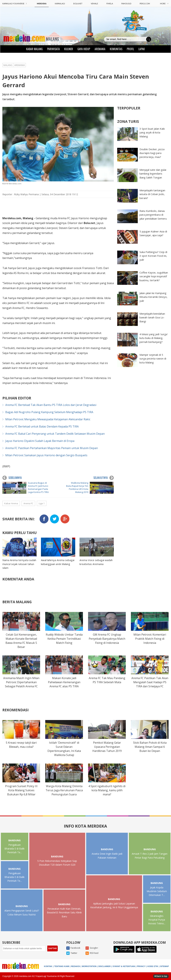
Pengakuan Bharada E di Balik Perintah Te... (14, 849)
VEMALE (94, 4)
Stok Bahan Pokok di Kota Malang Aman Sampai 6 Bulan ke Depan (150, 747)
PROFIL (130, 49)
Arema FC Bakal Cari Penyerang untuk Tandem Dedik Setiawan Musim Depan (55, 434)
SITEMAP (164, 966)
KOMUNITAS (116, 49)
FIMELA (110, 4)
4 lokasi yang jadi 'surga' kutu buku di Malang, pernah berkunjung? (154, 338)
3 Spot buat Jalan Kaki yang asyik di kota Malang (152, 132)
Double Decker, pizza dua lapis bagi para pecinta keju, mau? (152, 153)
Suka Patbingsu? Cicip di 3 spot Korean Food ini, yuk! (153, 256)
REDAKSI (76, 966)
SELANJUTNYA (104, 478)
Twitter (72, 953)
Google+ (92, 948)
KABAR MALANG (34, 49)
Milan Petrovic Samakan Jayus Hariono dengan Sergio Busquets (46, 455)
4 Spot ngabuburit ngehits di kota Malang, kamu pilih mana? (107, 790)
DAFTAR (52, 948)
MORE (164, 4)
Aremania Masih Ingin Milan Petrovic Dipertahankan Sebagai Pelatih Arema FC (21, 682)
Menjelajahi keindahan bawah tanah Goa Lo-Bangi (152, 317)
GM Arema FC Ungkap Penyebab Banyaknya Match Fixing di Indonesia (107, 639)
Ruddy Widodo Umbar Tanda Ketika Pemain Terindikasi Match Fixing (64, 639)
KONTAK (48, 966)
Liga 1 (42, 503)
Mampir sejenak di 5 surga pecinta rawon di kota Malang (153, 359)
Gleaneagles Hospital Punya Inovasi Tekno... (157, 920)
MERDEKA (42, 4)
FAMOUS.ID (126, 4)
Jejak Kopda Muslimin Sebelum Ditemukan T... (157, 891)
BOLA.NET (78, 4)
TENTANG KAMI (62, 966)
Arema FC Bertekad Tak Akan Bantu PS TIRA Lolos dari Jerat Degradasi (51, 405)
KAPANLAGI (60, 4)
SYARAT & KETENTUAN (124, 966)
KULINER (69, 49)
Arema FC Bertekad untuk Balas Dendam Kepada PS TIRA (42, 426)
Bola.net (90, 223)
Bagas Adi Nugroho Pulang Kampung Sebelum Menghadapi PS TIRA (49, 412)
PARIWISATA (53, 49)
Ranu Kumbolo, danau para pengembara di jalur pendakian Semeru (153, 215)
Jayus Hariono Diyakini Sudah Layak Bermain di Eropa (40, 441)
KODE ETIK (153, 966)
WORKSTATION (89, 966)
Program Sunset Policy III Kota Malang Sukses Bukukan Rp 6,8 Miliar (21, 790)
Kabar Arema (11, 503)
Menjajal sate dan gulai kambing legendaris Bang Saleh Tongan (153, 174)
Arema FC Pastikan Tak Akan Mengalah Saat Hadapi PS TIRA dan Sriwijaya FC (150, 682)
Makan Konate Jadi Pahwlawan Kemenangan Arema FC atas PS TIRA (64, 682)
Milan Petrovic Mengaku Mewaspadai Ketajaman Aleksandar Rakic (48, 419)
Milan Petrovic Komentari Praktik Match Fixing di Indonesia (150, 639)
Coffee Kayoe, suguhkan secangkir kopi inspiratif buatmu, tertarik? (154, 276)
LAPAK (142, 49)
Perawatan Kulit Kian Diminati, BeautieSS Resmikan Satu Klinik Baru (64, 913)
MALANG (52, 39)
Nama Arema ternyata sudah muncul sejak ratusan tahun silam (19, 564)
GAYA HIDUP (84, 49)
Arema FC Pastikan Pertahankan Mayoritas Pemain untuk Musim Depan (52, 448)
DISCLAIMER (105, 966)
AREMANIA (100, 49)
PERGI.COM (145, 4)
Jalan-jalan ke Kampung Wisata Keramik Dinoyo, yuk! (153, 297)
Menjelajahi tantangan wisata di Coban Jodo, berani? (152, 194)
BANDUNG (14, 840)
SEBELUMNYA (12, 478)
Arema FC (28, 503)
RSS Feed (92, 953)
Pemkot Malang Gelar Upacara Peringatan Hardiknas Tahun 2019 (107, 747)
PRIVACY (141, 966)
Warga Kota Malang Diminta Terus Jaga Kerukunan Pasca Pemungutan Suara (64, 790)
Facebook (73, 948)
